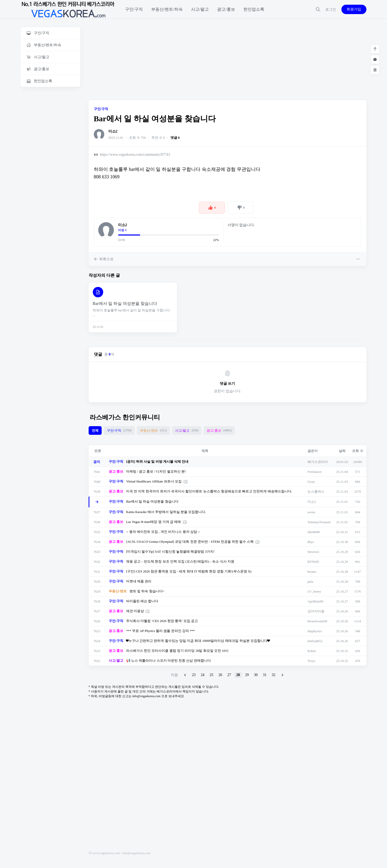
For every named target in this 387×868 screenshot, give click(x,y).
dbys (311, 542)
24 (203, 675)
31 (265, 675)
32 (274, 675)
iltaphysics (315, 631)
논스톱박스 (316, 492)
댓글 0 (175, 138)
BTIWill (313, 562)
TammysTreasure (319, 522)
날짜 (342, 451)
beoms (312, 572)
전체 (95, 430)
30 (256, 675)
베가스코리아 (318, 462)
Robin (312, 651)
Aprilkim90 (315, 601)
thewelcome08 (317, 621)
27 (229, 675)
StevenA (313, 552)
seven (311, 512)
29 (247, 675)
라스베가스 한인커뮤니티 (125, 417)
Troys (311, 661)
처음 (174, 675)
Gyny (311, 482)
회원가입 (354, 9)
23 (194, 675)
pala (310, 581)
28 (238, 675)
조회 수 (358, 451)
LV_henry (314, 591)
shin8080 (314, 532)
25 (212, 675)
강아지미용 (316, 611)
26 (220, 675)
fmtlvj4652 (315, 641)
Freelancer (315, 472)
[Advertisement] (51, 171)
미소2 (113, 131)
